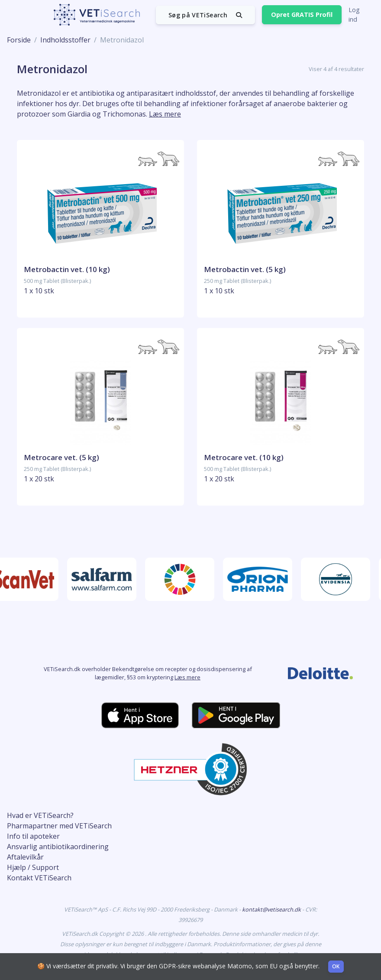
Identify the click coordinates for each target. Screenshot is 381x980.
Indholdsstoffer (65, 40)
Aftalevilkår (25, 857)
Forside (19, 40)
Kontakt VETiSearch (39, 878)
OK (336, 966)
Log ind (354, 15)
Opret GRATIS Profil (302, 15)
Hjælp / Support (33, 867)
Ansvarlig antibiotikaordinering (58, 847)
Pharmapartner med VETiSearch (59, 826)
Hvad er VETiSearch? (40, 815)
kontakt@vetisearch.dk (272, 909)
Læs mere (187, 677)
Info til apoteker (33, 836)
